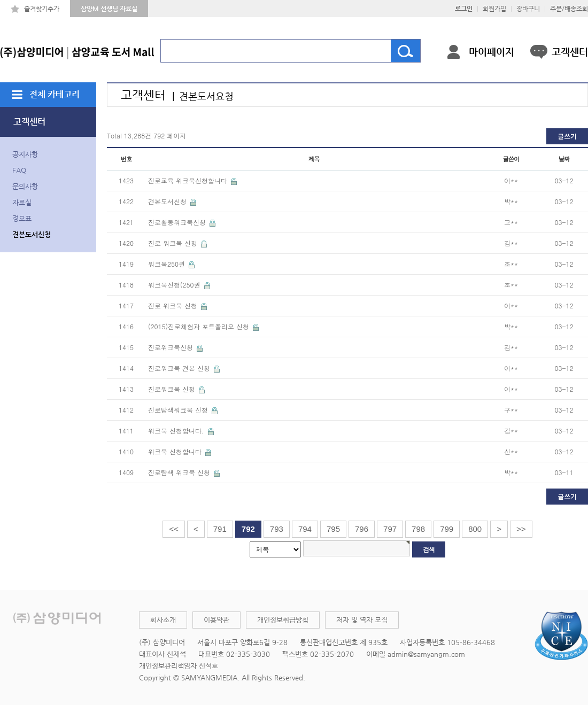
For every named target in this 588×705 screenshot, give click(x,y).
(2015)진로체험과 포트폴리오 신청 (200, 326)
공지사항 (25, 154)
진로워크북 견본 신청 (180, 368)
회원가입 (494, 9)
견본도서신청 (32, 234)
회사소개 (163, 620)
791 (220, 529)
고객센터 (570, 52)
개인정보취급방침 (283, 620)
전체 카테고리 (55, 94)
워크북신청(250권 (175, 285)
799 (447, 529)
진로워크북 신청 (173, 389)
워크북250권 (168, 264)
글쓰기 (567, 136)
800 (475, 529)
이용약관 (216, 620)
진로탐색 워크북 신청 (180, 472)
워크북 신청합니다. (177, 431)
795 (333, 529)
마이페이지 (492, 52)
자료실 (22, 202)
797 (390, 529)
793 (277, 529)
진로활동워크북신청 (178, 222)
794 (305, 529)
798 (418, 529)
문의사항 (25, 186)
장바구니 (528, 9)
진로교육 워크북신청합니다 (189, 180)
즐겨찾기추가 (42, 9)
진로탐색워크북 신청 (179, 410)
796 (362, 529)
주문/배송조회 (569, 9)
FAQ (19, 170)
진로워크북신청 (172, 347)
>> (521, 529)
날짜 (564, 159)
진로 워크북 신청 (174, 243)
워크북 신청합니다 (176, 451)
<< (174, 529)
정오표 (22, 218)
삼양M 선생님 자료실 (109, 9)
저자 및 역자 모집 (362, 620)
